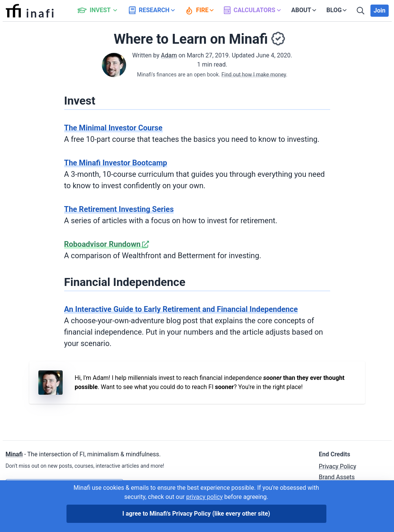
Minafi (14, 454)
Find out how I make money (254, 75)
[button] (102, 11)
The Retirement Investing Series (119, 209)
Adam (169, 55)
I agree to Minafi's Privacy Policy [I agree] (196, 514)
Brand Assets (337, 477)
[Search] (361, 11)
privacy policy (204, 497)
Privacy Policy (338, 466)
